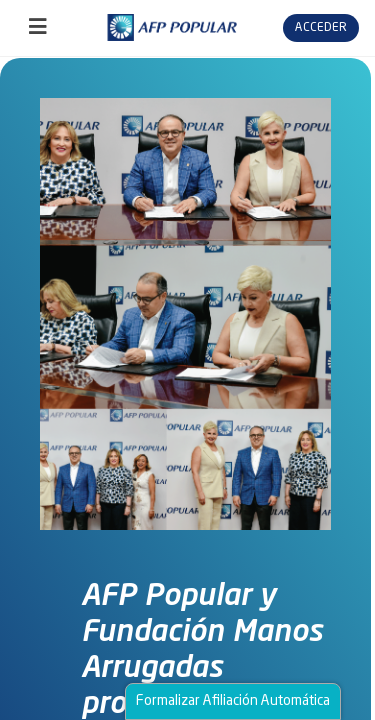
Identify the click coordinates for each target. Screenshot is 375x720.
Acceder (321, 28)
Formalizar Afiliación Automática (233, 701)
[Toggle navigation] (38, 28)
